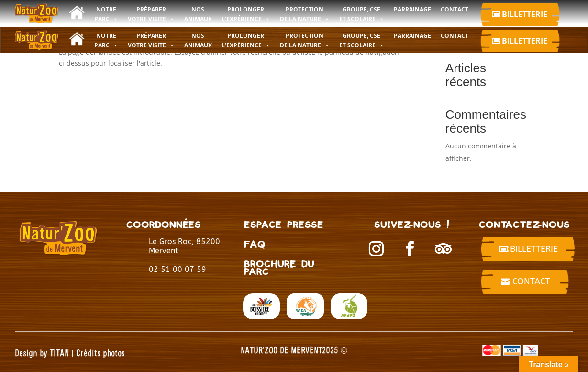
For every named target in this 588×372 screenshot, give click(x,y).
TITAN (59, 353)
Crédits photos (100, 353)
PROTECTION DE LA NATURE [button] (305, 40)
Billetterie (525, 14)
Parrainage (412, 36)
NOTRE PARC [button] (106, 40)
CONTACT (455, 36)
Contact (531, 282)
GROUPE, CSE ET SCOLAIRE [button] (362, 40)
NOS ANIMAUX (198, 40)
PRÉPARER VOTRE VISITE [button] (151, 40)
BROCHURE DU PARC (279, 267)
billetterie (534, 249)
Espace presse (284, 224)
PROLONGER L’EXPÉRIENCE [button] (246, 40)
